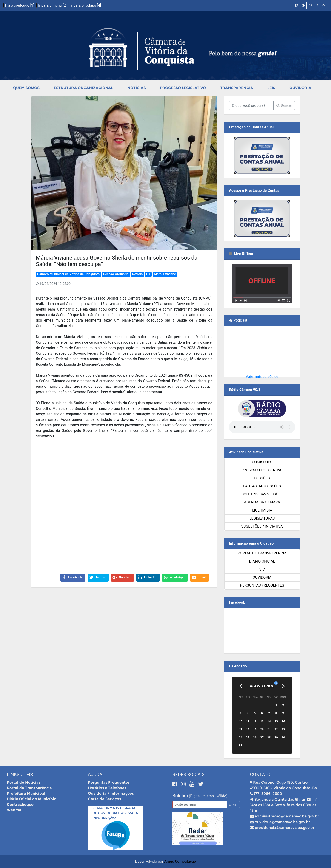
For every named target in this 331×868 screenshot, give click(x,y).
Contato (260, 775)
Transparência (237, 88)
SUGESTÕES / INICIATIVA (262, 526)
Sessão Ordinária (116, 274)
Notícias (137, 88)
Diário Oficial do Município (32, 799)
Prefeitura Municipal (26, 793)
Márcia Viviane (165, 274)
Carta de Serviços (104, 799)
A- (324, 5)
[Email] (200, 804)
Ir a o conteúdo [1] (20, 5)
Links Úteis (20, 775)
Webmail (15, 810)
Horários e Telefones (107, 788)
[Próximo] (284, 686)
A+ (310, 5)
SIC (262, 569)
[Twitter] (201, 784)
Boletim (180, 796)
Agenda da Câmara (262, 502)
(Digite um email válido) (208, 796)
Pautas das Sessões (262, 486)
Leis (271, 88)
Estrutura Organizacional (83, 88)
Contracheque (20, 804)
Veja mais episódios (262, 377)
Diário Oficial (262, 561)
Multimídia (262, 510)
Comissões (262, 462)
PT (148, 274)
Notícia (137, 274)
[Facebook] (175, 784)
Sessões (262, 478)
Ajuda (95, 775)
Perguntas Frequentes (262, 585)
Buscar (284, 105)
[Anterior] (241, 686)
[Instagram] (184, 784)
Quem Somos (26, 88)
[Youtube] (193, 784)
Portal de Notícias (24, 782)
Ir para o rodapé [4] (86, 5)
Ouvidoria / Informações (111, 793)
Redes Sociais (188, 775)
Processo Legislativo (183, 88)
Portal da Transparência (262, 553)
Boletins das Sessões (262, 494)
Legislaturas (262, 518)
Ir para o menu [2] (53, 5)
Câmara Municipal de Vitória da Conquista (68, 274)
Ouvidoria (300, 88)
